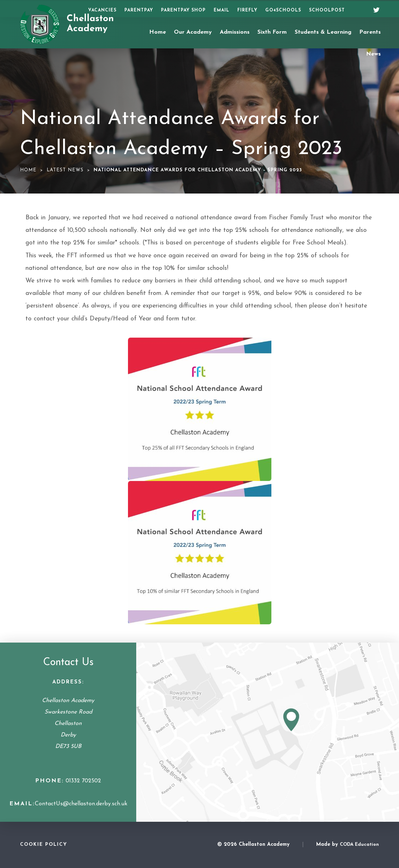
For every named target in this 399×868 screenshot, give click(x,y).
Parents (370, 32)
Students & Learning (323, 32)
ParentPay (139, 10)
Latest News (65, 170)
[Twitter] (374, 9)
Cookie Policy (44, 845)
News (373, 54)
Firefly (247, 10)
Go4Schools (283, 10)
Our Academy (193, 32)
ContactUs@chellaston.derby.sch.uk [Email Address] (81, 804)
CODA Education (359, 845)
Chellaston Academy (90, 24)
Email (222, 10)
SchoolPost (327, 10)
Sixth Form (272, 32)
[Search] (359, 9)
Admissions (235, 32)
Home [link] (28, 170)
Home (158, 32)
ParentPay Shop (183, 10)
